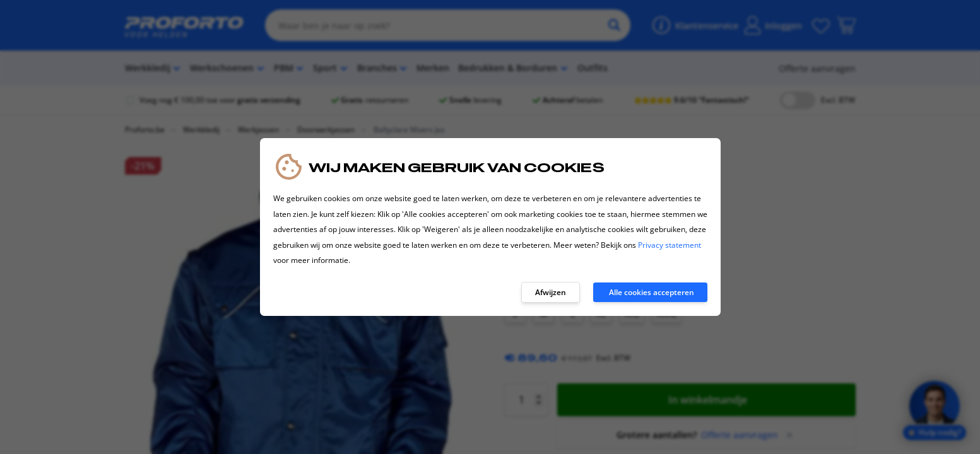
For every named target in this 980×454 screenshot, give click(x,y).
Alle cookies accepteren (652, 292)
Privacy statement (670, 245)
